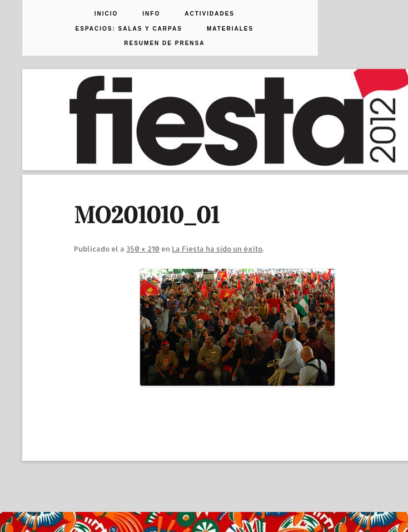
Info (151, 14)
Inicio (106, 14)
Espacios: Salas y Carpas (129, 29)
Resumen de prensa (164, 43)
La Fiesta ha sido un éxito (217, 249)
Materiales (230, 29)
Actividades (210, 14)
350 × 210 (143, 249)
